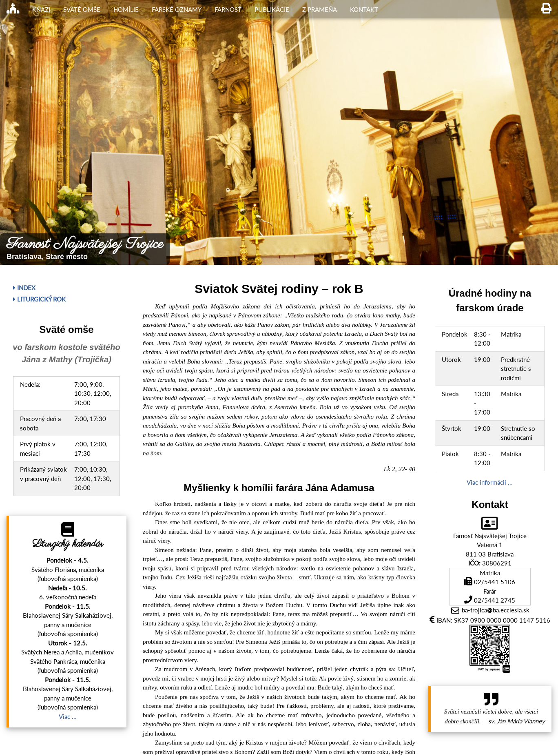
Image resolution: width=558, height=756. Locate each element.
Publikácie (272, 9)
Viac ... (68, 716)
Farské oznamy (177, 9)
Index (24, 288)
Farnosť (228, 9)
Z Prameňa (320, 9)
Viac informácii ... (490, 482)
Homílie (126, 9)
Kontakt (364, 9)
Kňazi (41, 9)
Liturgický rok (39, 299)
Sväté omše (82, 9)
